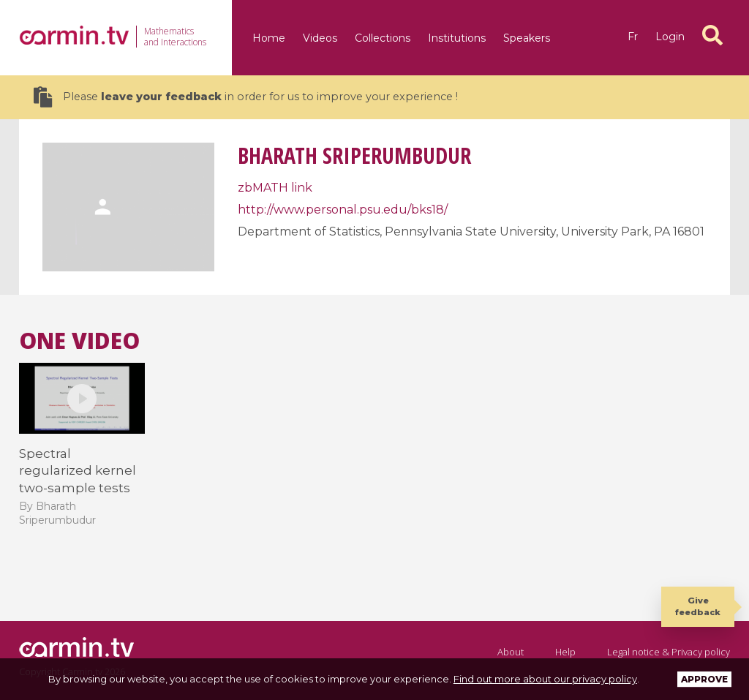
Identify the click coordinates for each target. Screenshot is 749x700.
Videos (320, 38)
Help (565, 652)
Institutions (457, 38)
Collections (383, 38)
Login (670, 37)
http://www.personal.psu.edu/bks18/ (343, 210)
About (511, 652)
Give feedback (698, 606)
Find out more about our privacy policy (545, 679)
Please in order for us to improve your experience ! (246, 97)
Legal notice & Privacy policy (669, 652)
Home (269, 38)
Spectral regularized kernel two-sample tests (78, 471)
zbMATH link (275, 188)
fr (633, 37)
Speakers (527, 38)
